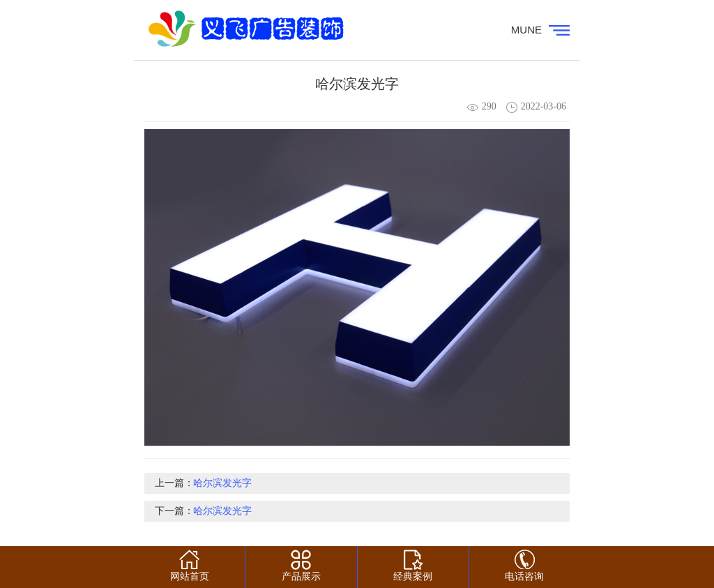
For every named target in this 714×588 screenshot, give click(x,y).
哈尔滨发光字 (222, 483)
